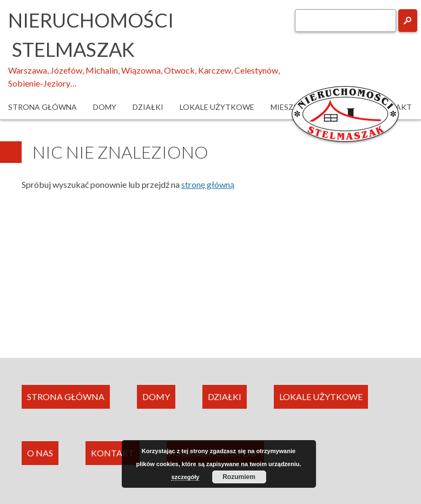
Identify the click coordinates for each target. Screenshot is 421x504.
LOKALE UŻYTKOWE (321, 397)
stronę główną (208, 184)
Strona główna (42, 107)
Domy (105, 107)
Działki (148, 107)
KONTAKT (113, 453)
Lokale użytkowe (217, 107)
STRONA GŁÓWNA (66, 397)
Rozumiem (239, 477)
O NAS (40, 453)
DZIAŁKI (225, 397)
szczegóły (185, 477)
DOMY (156, 397)
